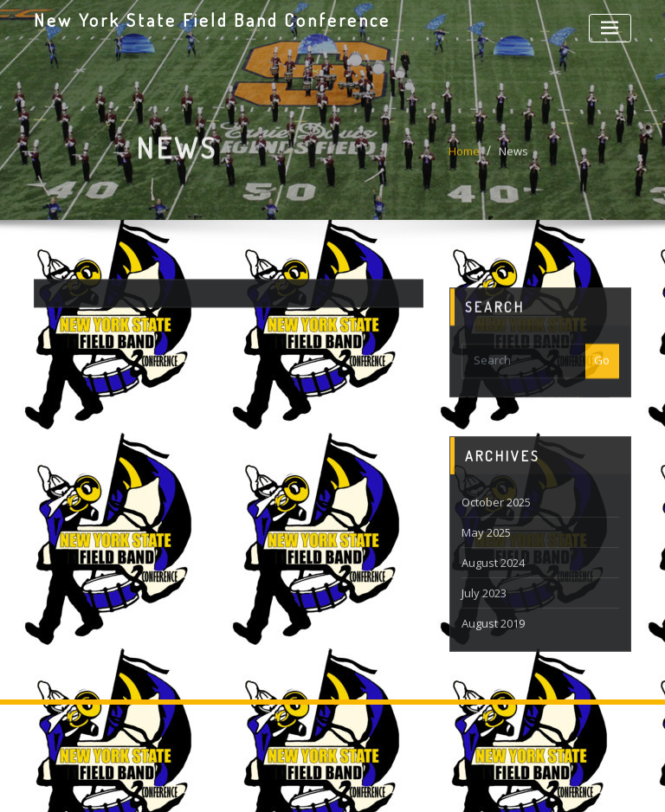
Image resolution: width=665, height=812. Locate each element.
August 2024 (493, 583)
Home (464, 155)
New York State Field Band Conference (212, 20)
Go (602, 371)
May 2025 (486, 552)
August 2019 (493, 643)
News (513, 155)
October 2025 (496, 522)
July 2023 (484, 613)
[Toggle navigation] (610, 28)
